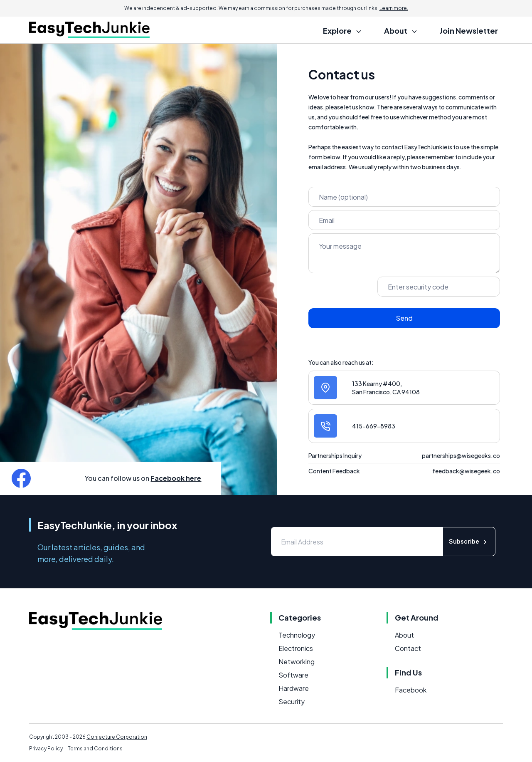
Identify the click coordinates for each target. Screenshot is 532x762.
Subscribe (469, 542)
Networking (297, 662)
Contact (408, 648)
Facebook (411, 690)
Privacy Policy (46, 748)
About (404, 635)
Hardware (294, 688)
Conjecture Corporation (117, 737)
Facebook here (176, 478)
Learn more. (394, 8)
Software (293, 675)
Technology (297, 635)
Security (292, 701)
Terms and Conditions (95, 748)
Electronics (296, 648)
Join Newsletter (469, 31)
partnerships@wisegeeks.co (461, 455)
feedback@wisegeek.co (466, 471)
